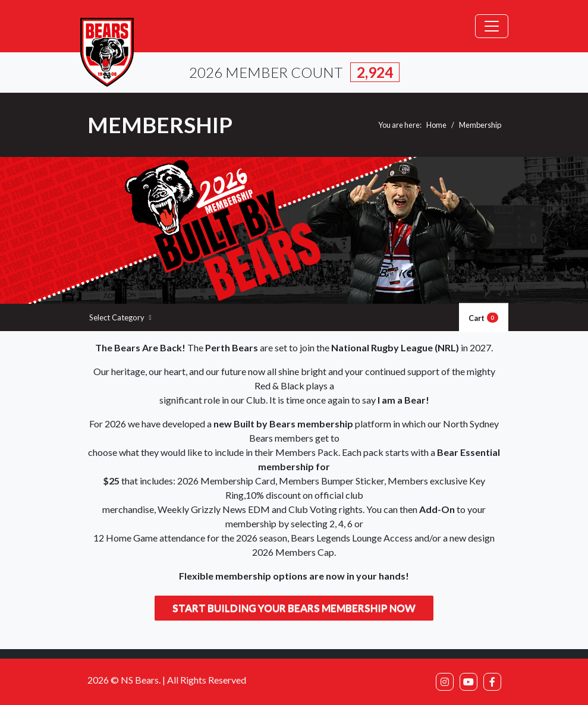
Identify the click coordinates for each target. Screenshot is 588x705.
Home (436, 125)
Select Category (120, 318)
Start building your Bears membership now (294, 608)
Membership (480, 125)
